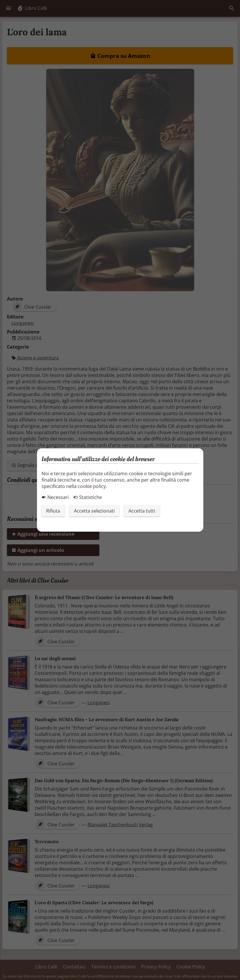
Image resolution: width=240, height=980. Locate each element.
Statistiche (88, 497)
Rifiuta (53, 511)
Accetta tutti (142, 511)
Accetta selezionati (94, 511)
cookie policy (92, 486)
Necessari (55, 497)
